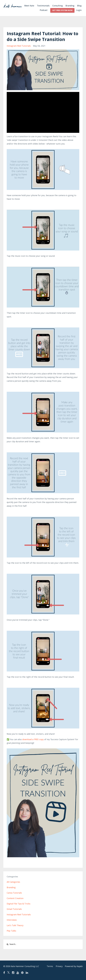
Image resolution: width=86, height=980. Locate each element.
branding (11, 887)
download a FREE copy (33, 739)
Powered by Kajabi (74, 966)
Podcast (44, 10)
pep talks (11, 931)
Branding (70, 6)
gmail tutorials (14, 909)
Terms (50, 966)
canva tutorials (14, 893)
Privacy (59, 966)
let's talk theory (15, 925)
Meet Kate (29, 6)
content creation (15, 898)
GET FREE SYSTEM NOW (62, 10)
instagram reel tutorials (19, 46)
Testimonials (43, 6)
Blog (79, 6)
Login (79, 10)
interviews (12, 920)
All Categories (13, 882)
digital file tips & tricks (19, 904)
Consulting (58, 6)
